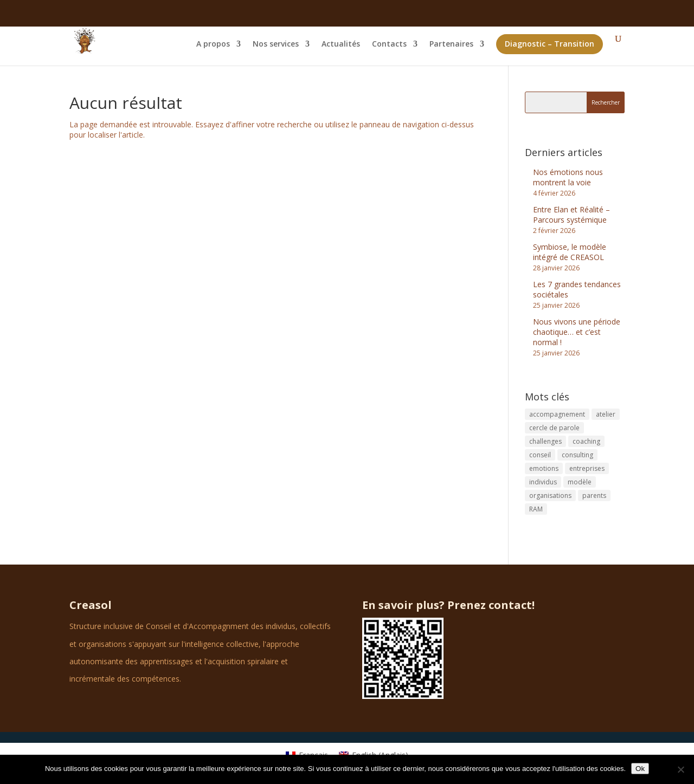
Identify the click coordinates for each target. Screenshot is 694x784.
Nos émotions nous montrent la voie (568, 177)
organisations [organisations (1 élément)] (550, 495)
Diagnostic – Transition (550, 44)
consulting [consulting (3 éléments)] (577, 455)
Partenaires (451, 44)
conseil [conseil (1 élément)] (540, 455)
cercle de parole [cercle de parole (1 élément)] (554, 428)
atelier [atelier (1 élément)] (606, 414)
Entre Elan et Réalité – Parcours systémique (571, 215)
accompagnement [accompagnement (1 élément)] (557, 414)
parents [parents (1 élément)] (594, 495)
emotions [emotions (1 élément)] (544, 468)
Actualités (341, 44)
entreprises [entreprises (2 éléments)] (587, 468)
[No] (680, 769)
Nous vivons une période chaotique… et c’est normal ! (577, 332)
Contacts (389, 44)
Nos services (276, 44)
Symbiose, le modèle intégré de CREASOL (570, 252)
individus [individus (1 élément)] (543, 482)
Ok (640, 769)
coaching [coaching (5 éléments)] (586, 441)
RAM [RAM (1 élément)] (536, 509)
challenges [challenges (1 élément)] (545, 441)
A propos (213, 44)
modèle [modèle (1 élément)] (580, 482)
